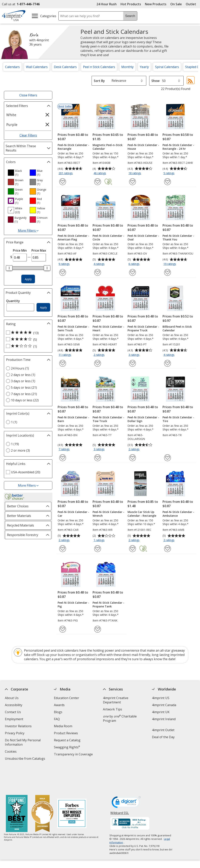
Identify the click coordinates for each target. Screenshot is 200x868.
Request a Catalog (67, 740)
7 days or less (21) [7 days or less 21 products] (24, 394)
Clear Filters (28, 135)
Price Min (20, 250)
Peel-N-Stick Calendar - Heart (108, 328)
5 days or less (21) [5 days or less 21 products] (24, 387)
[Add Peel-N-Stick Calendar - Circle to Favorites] (98, 272)
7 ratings (65, 449)
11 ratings (65, 355)
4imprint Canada (164, 705)
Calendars (12, 67)
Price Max (39, 250)
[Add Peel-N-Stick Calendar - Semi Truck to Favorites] (63, 363)
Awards (59, 705)
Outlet (192, 4)
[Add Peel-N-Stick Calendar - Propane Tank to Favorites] (98, 629)
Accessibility (14, 705)
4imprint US (161, 698)
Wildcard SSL (120, 789)
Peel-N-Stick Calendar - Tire (178, 419)
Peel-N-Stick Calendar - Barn (73, 419)
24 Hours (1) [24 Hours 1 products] (20, 368)
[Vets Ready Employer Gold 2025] (42, 789)
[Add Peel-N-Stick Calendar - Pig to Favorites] (63, 629)
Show (155, 81)
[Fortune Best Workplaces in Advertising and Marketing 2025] (17, 789)
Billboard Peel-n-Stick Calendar (177, 328)
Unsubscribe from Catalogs (25, 759)
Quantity (13, 301)
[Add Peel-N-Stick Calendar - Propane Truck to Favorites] (133, 363)
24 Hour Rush (107, 4)
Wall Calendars (37, 67)
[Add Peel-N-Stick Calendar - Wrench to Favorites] (98, 549)
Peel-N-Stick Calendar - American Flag (73, 238)
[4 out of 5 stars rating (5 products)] (27, 339)
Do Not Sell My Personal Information (23, 743)
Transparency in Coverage (74, 755)
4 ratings (100, 264)
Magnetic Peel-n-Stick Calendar (108, 147)
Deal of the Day (163, 737)
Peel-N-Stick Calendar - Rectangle (73, 147)
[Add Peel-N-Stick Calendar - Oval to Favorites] (133, 272)
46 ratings (100, 173)
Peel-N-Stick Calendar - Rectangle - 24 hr (178, 147)
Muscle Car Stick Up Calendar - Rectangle (142, 514)
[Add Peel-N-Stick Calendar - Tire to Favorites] (167, 458)
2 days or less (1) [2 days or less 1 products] (23, 375)
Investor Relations (19, 727)
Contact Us (13, 712)
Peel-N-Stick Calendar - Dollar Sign (143, 419)
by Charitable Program (120, 718)
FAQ (57, 719)
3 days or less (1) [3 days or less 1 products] (23, 381)
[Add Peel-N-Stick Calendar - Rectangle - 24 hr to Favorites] (167, 182)
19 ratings (170, 264)
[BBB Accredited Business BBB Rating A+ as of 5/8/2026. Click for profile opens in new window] (130, 799)
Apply (28, 279)
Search (130, 16)
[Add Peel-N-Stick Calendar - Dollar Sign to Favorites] (133, 458)
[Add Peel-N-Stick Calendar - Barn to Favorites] (63, 458)
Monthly (127, 67)
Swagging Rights (67, 747)
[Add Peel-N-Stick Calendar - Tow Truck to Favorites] (98, 458)
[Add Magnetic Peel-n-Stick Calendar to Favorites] (98, 182)
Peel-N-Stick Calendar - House (143, 147)
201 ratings (66, 173)
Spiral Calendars (167, 67)
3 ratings (134, 355)
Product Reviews (66, 733)
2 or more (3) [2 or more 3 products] (20, 450)
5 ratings (169, 173)
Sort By (99, 81)
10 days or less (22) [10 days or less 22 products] (25, 400)
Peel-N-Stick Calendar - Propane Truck (143, 328)
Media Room (63, 726)
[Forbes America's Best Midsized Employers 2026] (72, 789)
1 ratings (100, 540)
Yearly (144, 67)
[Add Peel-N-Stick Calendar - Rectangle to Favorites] (63, 182)
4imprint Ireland (164, 719)
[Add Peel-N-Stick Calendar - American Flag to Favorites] (63, 272)
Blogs (58, 712)
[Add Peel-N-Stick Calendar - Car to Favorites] (63, 549)
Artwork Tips (112, 709)
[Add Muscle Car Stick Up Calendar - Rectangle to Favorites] (133, 549)
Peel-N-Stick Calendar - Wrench (108, 514)
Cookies (11, 752)
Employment (14, 719)
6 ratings (134, 264)
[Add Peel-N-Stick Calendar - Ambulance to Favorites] (167, 549)
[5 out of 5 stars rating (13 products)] (27, 333)
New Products (156, 4)
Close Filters (28, 95)
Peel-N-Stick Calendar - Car (73, 514)
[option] (17, 173)
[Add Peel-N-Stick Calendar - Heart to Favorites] (98, 363)
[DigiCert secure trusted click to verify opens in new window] (126, 778)
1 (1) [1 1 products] (14, 422)
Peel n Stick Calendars (99, 67)
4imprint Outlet (163, 730)
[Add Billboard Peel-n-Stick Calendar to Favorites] (167, 363)
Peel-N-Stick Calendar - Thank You (178, 238)
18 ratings (135, 173)
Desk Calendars (65, 67)
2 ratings (100, 355)
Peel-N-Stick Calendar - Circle (108, 238)
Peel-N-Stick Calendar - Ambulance (178, 514)
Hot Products (131, 4)
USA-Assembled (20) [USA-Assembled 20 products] (26, 472)
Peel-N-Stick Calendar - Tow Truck (108, 419)
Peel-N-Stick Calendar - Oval (143, 238)
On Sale (176, 4)
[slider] (9, 268)
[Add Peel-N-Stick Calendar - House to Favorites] (133, 182)
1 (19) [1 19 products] (15, 444)
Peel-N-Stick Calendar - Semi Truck (73, 328)
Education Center (67, 698)
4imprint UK (161, 712)
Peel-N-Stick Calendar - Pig (73, 604)
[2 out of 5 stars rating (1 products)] (27, 346)
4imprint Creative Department (116, 700)
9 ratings (65, 264)
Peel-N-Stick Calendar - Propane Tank (108, 604)
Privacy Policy (15, 734)
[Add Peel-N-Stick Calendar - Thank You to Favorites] (167, 272)
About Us (12, 698)
